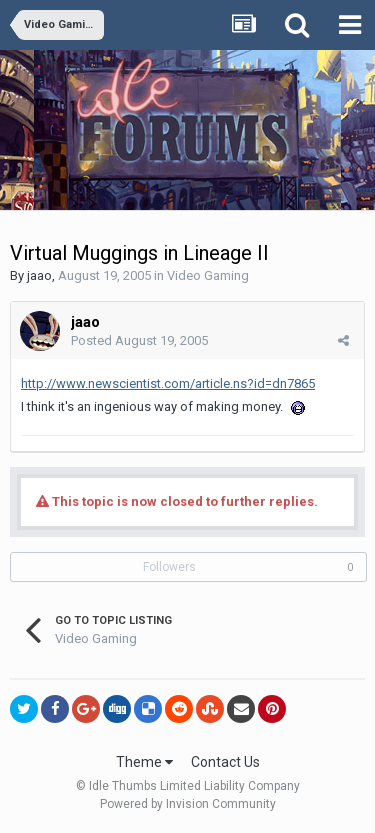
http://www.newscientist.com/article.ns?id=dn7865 (168, 383)
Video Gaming (208, 275)
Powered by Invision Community (188, 804)
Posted (139, 340)
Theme (144, 762)
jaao (39, 275)
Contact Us (225, 762)
